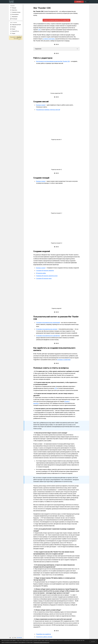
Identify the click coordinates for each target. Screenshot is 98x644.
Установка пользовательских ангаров (47, 329)
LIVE (39, 30)
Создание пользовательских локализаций (48, 323)
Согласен (93, 642)
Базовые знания (41, 105)
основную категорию (49, 39)
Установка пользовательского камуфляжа (48, 336)
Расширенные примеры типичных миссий (48, 110)
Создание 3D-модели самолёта (45, 270)
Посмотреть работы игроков (44, 637)
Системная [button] (19, 638)
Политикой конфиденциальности (41, 642)
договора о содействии (64, 360)
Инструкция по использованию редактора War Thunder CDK (53, 61)
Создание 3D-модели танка (44, 278)
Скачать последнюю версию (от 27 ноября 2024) (57, 20)
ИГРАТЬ (79, 2)
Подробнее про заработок (43, 634)
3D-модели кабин (41, 273)
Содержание (38, 49)
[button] (10, 638)
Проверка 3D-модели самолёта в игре (47, 276)
